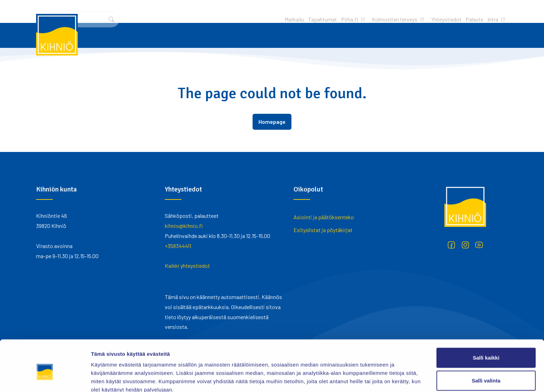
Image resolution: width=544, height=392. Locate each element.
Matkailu (202, 11)
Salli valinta (486, 347)
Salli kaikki (486, 324)
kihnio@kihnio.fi (184, 226)
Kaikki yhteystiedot (187, 266)
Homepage (272, 122)
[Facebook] (451, 245)
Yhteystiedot (354, 11)
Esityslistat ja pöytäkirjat (323, 230)
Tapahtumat (231, 11)
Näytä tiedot (371, 378)
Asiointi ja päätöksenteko (324, 217)
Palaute (382, 11)
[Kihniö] (57, 35)
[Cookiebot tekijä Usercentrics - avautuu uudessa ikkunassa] (45, 378)
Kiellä (486, 369)
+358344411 (178, 246)
